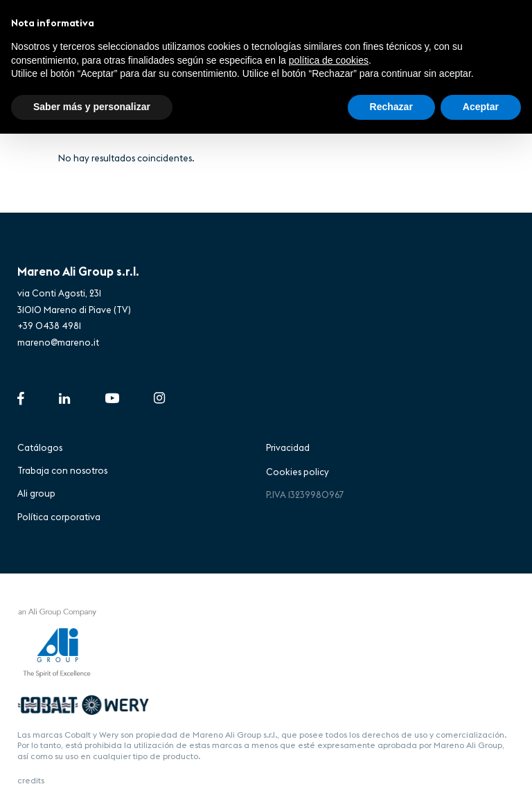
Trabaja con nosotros (62, 470)
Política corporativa (59, 517)
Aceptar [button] (481, 107)
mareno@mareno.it (58, 342)
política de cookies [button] (329, 60)
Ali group (36, 493)
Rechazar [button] (391, 107)
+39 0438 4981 (49, 326)
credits (31, 780)
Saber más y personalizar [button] (92, 107)
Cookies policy (298, 472)
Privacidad (288, 447)
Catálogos (40, 447)
